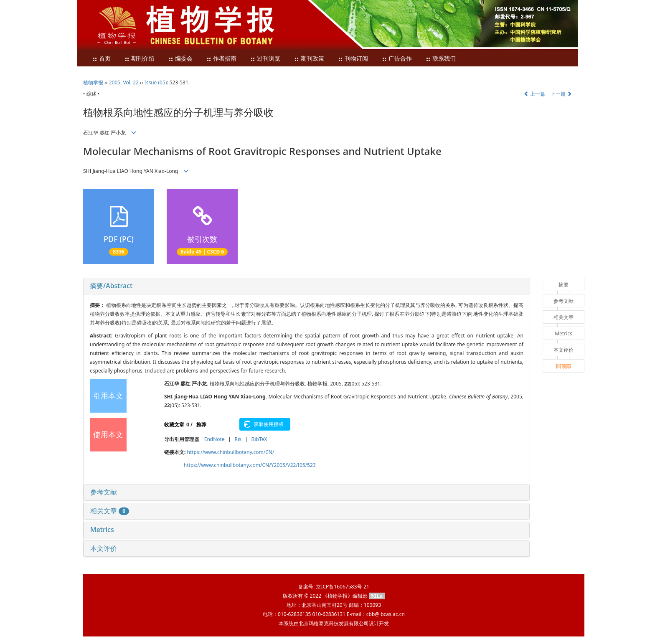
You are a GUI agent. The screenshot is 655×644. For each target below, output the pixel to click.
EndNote (215, 439)
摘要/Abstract (111, 286)
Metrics (102, 530)
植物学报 (93, 82)
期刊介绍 (140, 59)
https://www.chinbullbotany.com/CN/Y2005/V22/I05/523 (250, 465)
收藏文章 (174, 425)
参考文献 (104, 492)
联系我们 (441, 59)
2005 (115, 82)
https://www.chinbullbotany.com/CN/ (231, 452)
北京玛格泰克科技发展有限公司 (334, 623)
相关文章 (110, 511)
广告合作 (397, 59)
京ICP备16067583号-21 (342, 587)
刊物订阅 (353, 59)
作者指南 (221, 59)
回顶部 (564, 366)
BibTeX (259, 439)
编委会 (180, 59)
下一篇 (561, 94)
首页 (102, 59)
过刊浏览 (265, 59)
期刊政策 (309, 59)
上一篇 (534, 94)
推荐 (201, 425)
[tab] (307, 286)
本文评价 (104, 548)
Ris (238, 439)
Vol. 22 (131, 82)
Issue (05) (156, 82)
